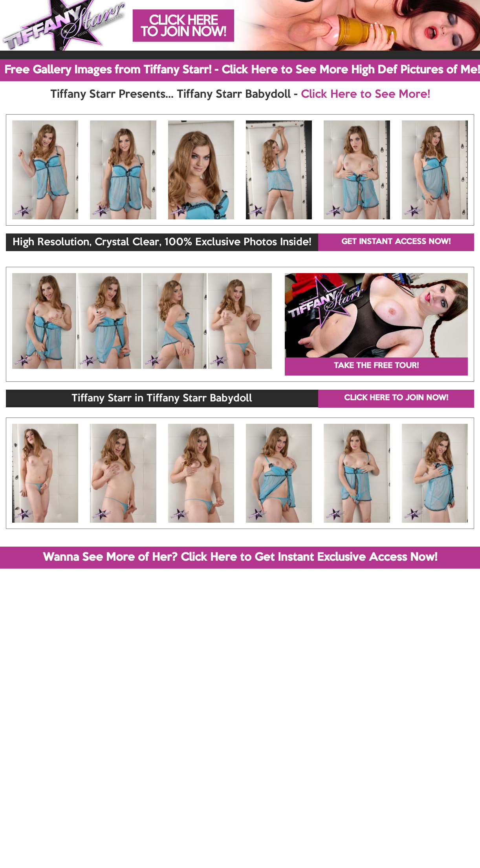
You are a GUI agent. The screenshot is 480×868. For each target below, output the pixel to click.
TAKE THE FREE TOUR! (376, 366)
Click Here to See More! (365, 95)
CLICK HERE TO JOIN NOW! (396, 398)
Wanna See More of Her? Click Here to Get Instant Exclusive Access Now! (240, 558)
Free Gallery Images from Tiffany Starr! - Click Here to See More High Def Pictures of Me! (242, 70)
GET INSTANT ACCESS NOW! (396, 242)
